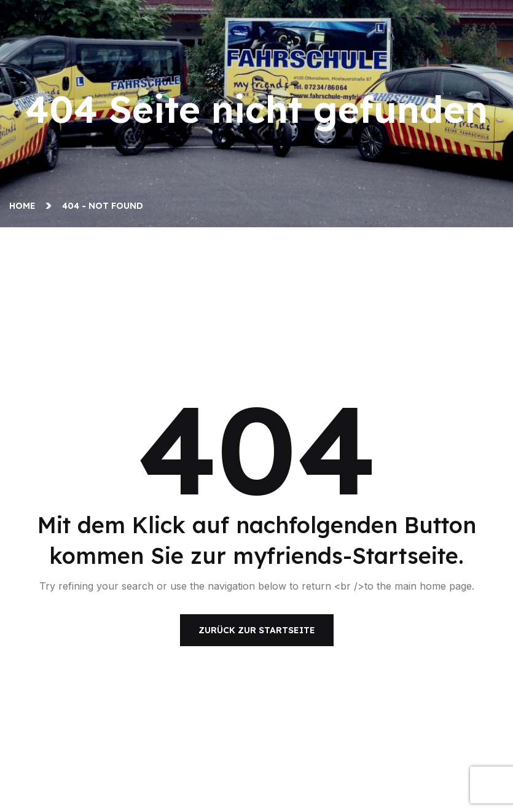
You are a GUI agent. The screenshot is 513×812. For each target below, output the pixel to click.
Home (25, 206)
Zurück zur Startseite (257, 630)
